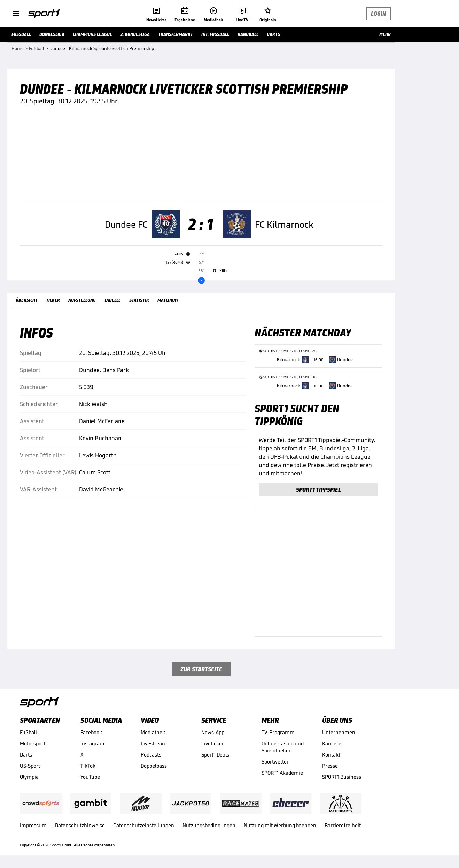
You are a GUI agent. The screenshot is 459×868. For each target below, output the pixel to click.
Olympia (29, 777)
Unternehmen (339, 732)
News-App (213, 732)
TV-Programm (278, 732)
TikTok (88, 766)
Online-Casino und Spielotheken (283, 747)
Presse (330, 766)
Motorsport (33, 743)
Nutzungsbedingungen (209, 825)
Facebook (91, 732)
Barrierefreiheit (343, 825)
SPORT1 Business (342, 777)
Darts (26, 755)
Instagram (92, 743)
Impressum (33, 825)
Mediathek (153, 732)
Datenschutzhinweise (80, 825)
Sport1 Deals (215, 755)
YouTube (90, 777)
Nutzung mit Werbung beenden (280, 825)
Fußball (28, 732)
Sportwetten (276, 762)
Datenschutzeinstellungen (144, 825)
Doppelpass (154, 766)
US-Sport (30, 766)
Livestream (154, 743)
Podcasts (151, 755)
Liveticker (213, 743)
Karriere (332, 743)
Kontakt (331, 755)
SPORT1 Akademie (282, 773)
